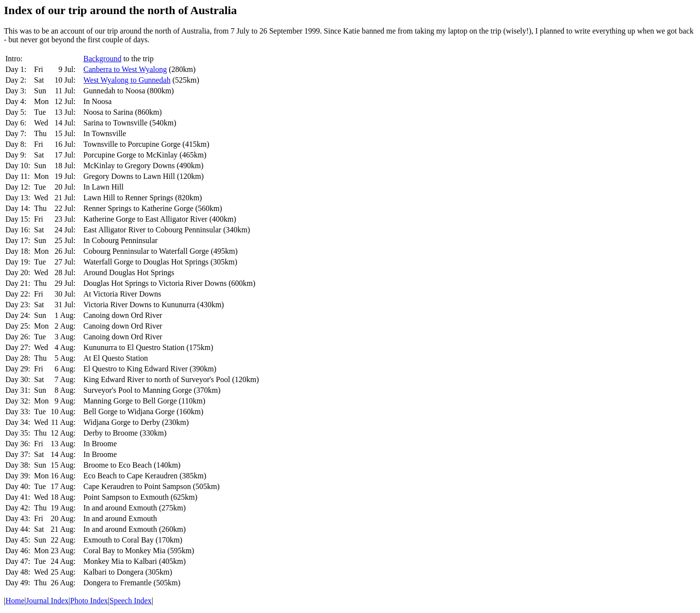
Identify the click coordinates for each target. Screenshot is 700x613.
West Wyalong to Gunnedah (127, 80)
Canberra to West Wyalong (125, 69)
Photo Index (89, 601)
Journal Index (48, 601)
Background (102, 59)
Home (15, 601)
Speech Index (131, 601)
